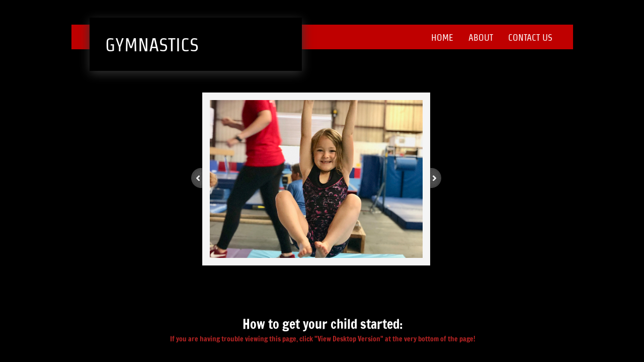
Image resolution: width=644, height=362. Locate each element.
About (481, 37)
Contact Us (530, 37)
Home (442, 37)
